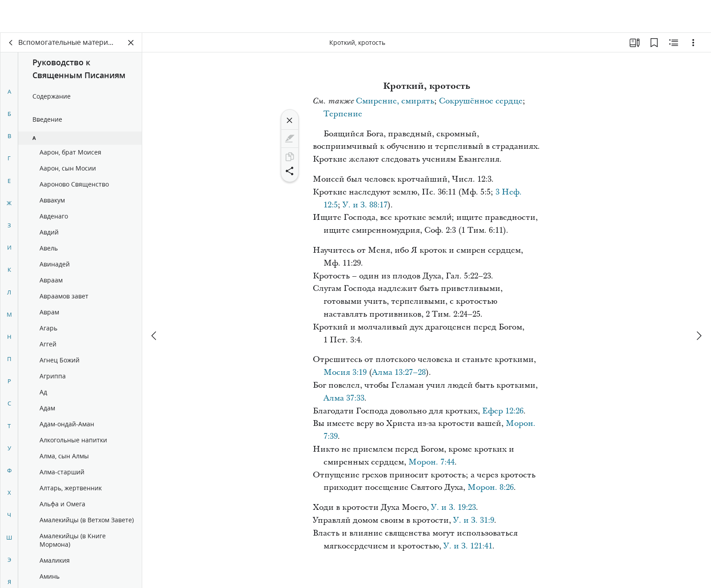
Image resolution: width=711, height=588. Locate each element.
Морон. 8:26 (491, 487)
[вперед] (699, 303)
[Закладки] (654, 43)
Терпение (343, 114)
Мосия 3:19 (345, 372)
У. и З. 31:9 (474, 520)
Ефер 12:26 (503, 411)
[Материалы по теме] (674, 43)
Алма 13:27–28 (399, 372)
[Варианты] (693, 43)
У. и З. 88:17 (365, 205)
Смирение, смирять (395, 101)
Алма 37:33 (344, 398)
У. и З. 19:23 (453, 507)
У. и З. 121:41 (468, 546)
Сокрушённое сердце (481, 101)
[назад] (11, 43)
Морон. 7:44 (431, 462)
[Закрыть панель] (131, 43)
